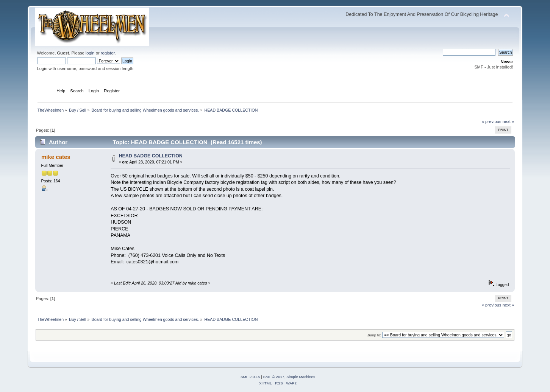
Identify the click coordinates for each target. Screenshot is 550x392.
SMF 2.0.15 (250, 377)
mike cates (56, 157)
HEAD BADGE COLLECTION (151, 156)
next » (509, 121)
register (108, 53)
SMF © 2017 (274, 377)
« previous (492, 121)
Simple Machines (301, 377)
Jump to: (374, 335)
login (90, 53)
